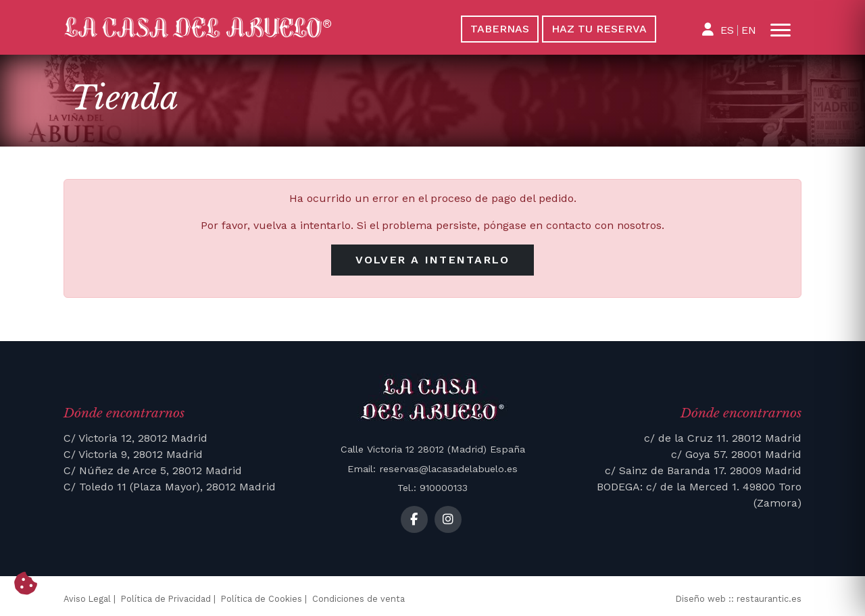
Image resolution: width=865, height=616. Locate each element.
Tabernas (500, 29)
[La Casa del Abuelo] (239, 28)
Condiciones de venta (359, 599)
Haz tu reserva (599, 29)
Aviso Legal (87, 599)
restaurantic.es (769, 599)
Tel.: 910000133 (432, 488)
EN (749, 30)
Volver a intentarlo (433, 260)
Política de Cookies (262, 599)
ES (727, 30)
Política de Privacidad (166, 599)
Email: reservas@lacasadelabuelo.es (432, 469)
